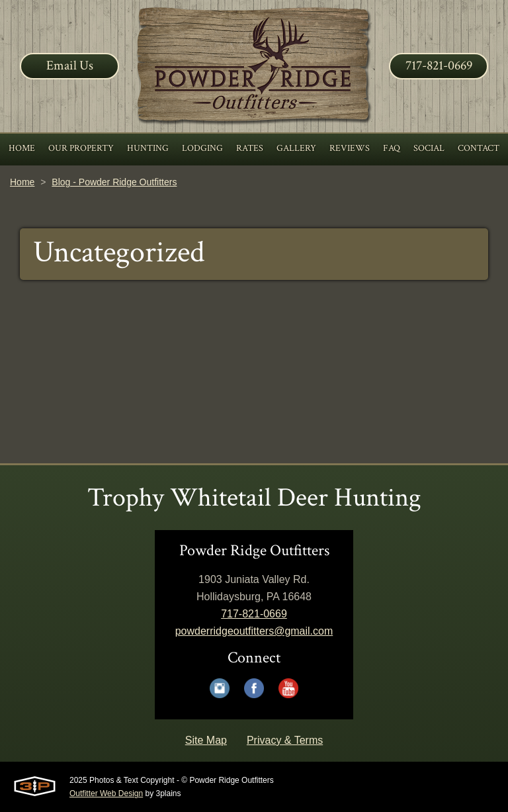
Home (22, 182)
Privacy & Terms (285, 740)
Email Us (70, 66)
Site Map (206, 740)
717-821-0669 (439, 66)
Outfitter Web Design (106, 793)
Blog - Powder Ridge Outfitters (114, 182)
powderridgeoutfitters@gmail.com (254, 631)
